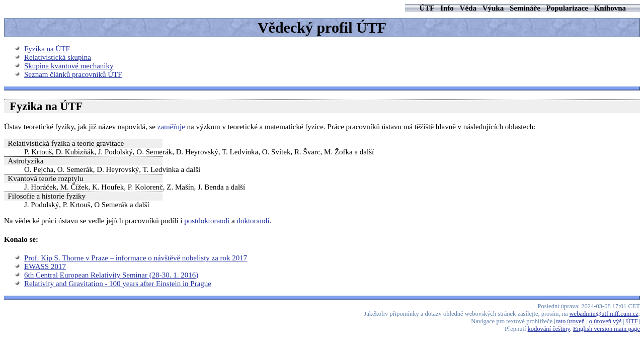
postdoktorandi (207, 221)
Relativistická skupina (58, 57)
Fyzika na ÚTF (47, 49)
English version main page (607, 329)
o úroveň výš (606, 321)
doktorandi (253, 221)
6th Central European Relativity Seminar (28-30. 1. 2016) (111, 275)
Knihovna (610, 8)
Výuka (493, 8)
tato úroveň (571, 321)
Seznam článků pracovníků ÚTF (73, 74)
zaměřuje (171, 127)
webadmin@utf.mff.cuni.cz (604, 314)
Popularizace (567, 8)
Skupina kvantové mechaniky (69, 66)
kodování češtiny (549, 329)
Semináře (525, 8)
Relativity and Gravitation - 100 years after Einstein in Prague (118, 284)
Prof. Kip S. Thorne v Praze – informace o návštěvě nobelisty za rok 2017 (136, 258)
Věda (468, 8)
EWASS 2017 (45, 266)
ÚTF (427, 8)
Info (447, 8)
